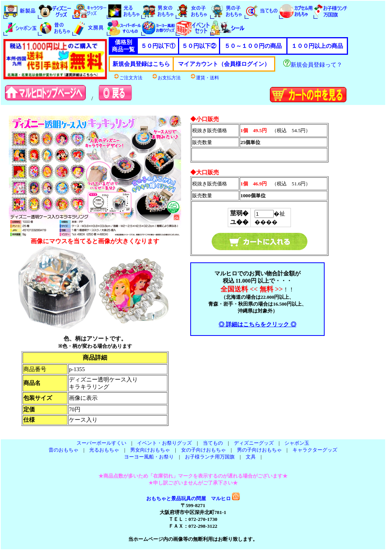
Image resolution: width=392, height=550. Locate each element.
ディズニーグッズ (254, 443)
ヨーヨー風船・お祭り (149, 457)
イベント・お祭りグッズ (164, 443)
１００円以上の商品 (317, 46)
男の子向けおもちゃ (259, 450)
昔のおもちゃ (64, 450)
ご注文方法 (128, 78)
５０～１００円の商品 (253, 46)
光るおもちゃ (104, 450)
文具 (251, 457)
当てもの (213, 443)
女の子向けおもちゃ (203, 450)
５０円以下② (199, 46)
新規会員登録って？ (313, 65)
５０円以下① (158, 46)
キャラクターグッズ (315, 450)
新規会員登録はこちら (141, 64)
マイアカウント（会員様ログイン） (224, 64)
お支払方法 (166, 78)
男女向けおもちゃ (150, 450)
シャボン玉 (297, 443)
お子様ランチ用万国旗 (210, 457)
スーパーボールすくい (101, 443)
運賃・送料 (204, 78)
